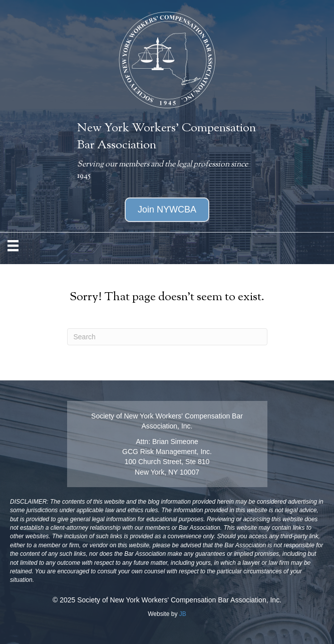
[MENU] (13, 246)
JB (183, 614)
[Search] (167, 337)
